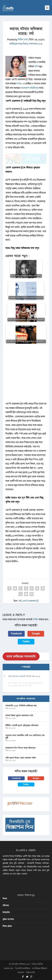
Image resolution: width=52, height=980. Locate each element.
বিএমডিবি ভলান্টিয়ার (23, 968)
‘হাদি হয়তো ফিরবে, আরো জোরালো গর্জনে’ (21, 758)
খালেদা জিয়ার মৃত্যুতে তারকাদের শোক (19, 715)
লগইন (36, 619)
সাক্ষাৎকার (33, 44)
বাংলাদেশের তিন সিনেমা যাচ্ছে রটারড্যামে (20, 748)
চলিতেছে (6, 905)
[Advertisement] (26, 374)
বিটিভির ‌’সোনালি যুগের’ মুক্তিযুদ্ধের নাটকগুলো (22, 725)
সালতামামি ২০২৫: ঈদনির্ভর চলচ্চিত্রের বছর (21, 706)
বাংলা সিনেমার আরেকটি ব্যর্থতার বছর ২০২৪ (24, 676)
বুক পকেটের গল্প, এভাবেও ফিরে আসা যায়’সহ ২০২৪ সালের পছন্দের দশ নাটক (25, 684)
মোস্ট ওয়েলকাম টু (31, 601)
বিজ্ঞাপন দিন (31, 973)
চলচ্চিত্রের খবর (16, 44)
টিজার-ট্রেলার (7, 926)
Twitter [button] (26, 642)
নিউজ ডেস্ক (23, 40)
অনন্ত (19, 84)
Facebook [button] (16, 634)
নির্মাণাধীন (6, 912)
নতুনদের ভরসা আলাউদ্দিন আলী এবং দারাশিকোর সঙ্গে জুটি (25, 737)
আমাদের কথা (8, 968)
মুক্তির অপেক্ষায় (8, 919)
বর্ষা (36, 67)
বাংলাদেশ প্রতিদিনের (30, 88)
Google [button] (36, 634)
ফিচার (25, 44)
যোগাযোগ (21, 973)
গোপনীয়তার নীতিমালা (39, 968)
